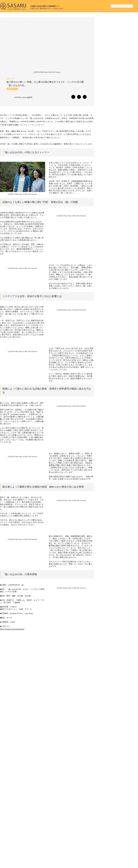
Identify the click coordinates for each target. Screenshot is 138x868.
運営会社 (115, 855)
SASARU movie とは (100, 855)
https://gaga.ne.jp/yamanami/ (13, 689)
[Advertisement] (119, 34)
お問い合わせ (127, 855)
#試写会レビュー (12, 90)
